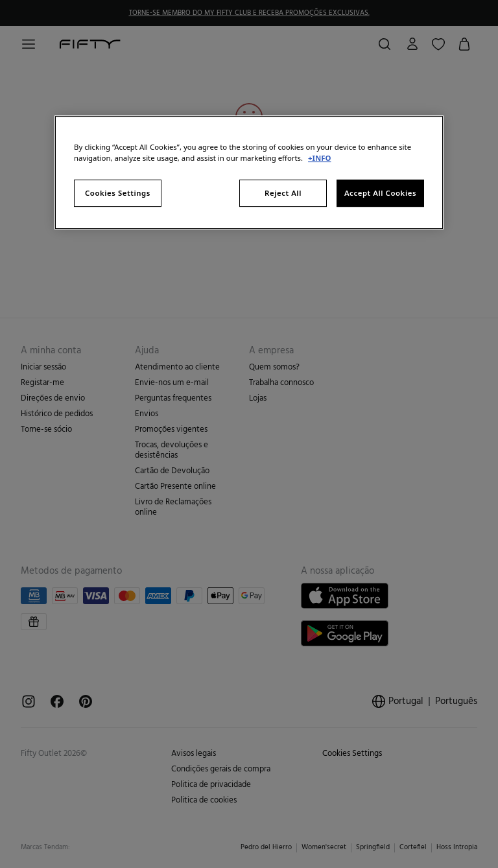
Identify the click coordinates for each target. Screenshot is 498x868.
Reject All (283, 193)
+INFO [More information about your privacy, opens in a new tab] (319, 158)
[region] (249, 172)
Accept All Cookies (380, 193)
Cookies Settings (118, 193)
